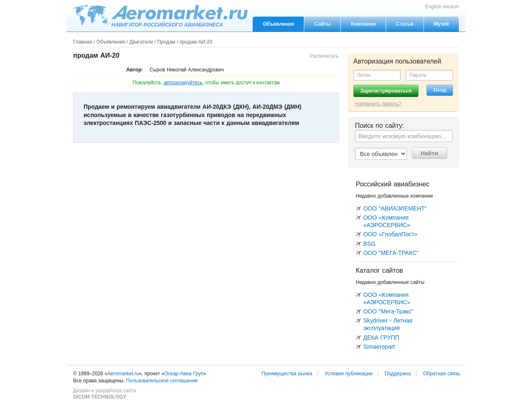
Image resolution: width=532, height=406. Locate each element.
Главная (83, 42)
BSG (369, 244)
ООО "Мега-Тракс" (388, 311)
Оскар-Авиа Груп (184, 374)
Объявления (278, 24)
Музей (441, 24)
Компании (363, 24)
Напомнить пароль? (378, 104)
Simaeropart (379, 347)
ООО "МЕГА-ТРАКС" (391, 253)
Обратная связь (442, 374)
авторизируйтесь (183, 83)
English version (442, 7)
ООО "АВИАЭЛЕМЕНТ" (395, 208)
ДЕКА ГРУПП (381, 338)
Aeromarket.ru (160, 15)
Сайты (322, 24)
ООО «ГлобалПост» (390, 234)
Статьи (405, 24)
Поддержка (398, 374)
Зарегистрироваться (386, 91)
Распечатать (324, 56)
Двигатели (141, 42)
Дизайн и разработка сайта (105, 394)
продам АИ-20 (196, 42)
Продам (166, 42)
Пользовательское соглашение (162, 381)
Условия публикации (349, 374)
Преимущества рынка (287, 374)
